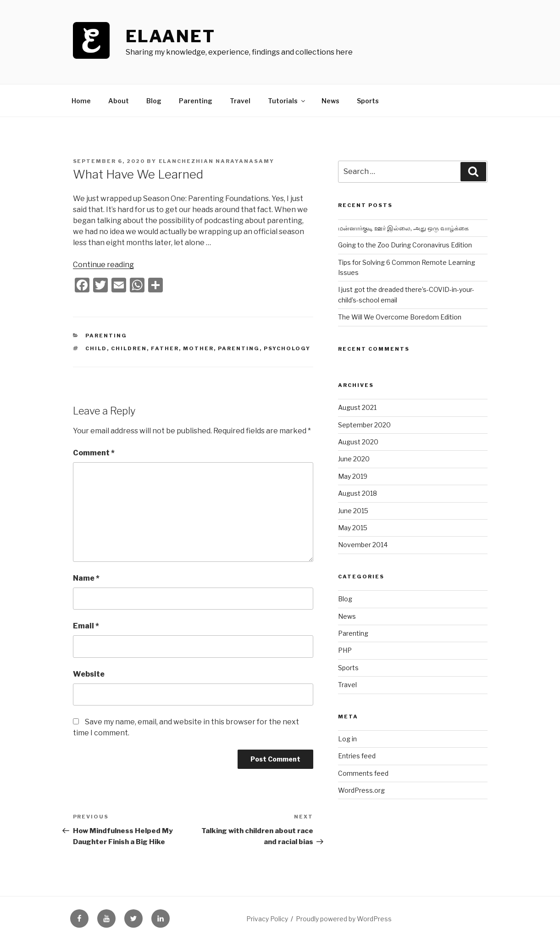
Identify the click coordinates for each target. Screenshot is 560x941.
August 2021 (357, 407)
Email (86, 626)
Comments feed (363, 773)
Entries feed (357, 756)
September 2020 (364, 425)
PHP (345, 650)
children (129, 348)
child (96, 348)
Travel (240, 101)
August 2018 (358, 493)
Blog (154, 101)
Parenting (196, 101)
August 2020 (358, 442)
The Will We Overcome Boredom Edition (400, 317)
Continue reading (103, 265)
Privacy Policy (267, 919)
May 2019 (353, 476)
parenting (239, 348)
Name (86, 578)
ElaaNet (171, 36)
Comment (94, 453)
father (165, 348)
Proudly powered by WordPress (344, 919)
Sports (368, 101)
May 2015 (353, 528)
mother (198, 348)
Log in (347, 739)
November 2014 (363, 545)
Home (81, 101)
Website (89, 674)
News (330, 101)
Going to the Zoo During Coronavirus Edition (405, 245)
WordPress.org (361, 790)
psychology (287, 348)
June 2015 (353, 511)
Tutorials (287, 101)
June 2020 (354, 459)
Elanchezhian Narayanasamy (217, 161)
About (119, 101)
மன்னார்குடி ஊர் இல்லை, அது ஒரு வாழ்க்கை (403, 228)
